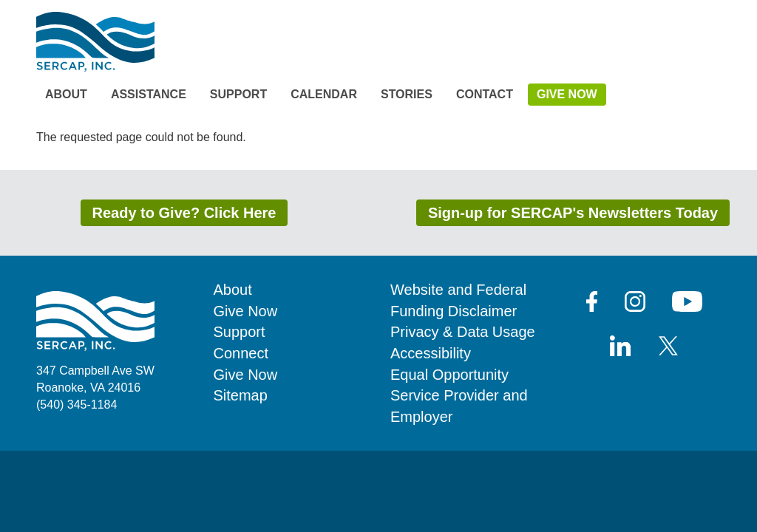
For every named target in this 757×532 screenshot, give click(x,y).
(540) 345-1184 (77, 405)
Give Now (567, 94)
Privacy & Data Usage (463, 332)
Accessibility (431, 353)
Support (238, 94)
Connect (241, 353)
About (66, 94)
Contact (485, 94)
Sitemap (241, 395)
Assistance (149, 94)
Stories (407, 94)
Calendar (324, 94)
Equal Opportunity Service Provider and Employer (459, 396)
